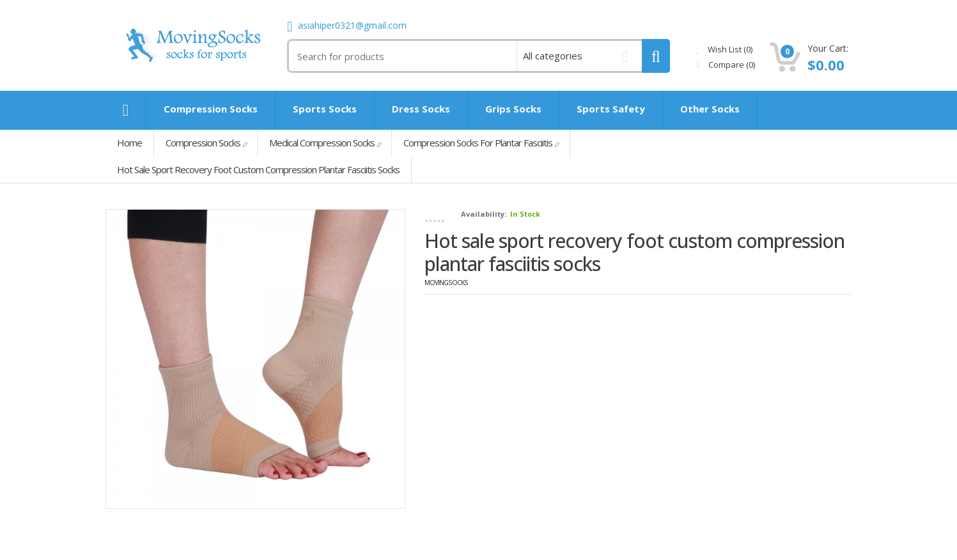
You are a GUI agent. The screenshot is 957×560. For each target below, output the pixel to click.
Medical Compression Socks (322, 143)
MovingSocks (446, 283)
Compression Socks (203, 143)
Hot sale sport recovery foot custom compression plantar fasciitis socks (258, 169)
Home (129, 143)
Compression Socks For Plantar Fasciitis (478, 143)
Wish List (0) (725, 49)
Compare (726, 65)
